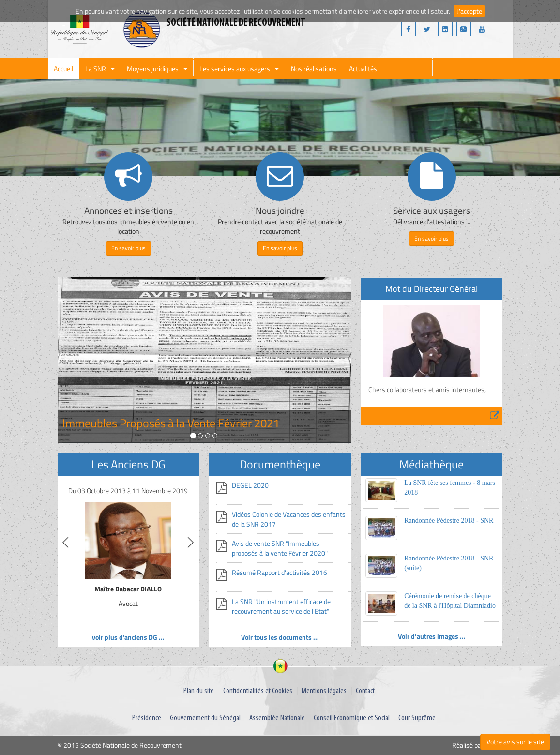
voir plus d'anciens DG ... (128, 637)
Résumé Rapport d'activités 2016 (280, 572)
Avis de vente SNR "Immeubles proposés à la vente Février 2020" (280, 548)
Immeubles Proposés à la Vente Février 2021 (171, 423)
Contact (365, 691)
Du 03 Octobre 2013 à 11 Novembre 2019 (128, 491)
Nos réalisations (314, 68)
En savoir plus (129, 248)
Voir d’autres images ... (432, 636)
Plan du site (199, 691)
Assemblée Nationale (277, 718)
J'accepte (469, 11)
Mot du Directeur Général (431, 289)
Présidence (147, 718)
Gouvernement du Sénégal (205, 718)
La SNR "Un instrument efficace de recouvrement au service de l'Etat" (281, 606)
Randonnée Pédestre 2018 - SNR (449, 521)
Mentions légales (324, 691)
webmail (420, 69)
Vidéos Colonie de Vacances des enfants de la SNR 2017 (289, 519)
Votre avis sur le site (515, 742)
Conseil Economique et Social (352, 718)
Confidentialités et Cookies (258, 691)
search (395, 69)
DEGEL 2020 (250, 485)
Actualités (363, 68)
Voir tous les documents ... (280, 637)
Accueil (63, 68)
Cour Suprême (417, 718)
